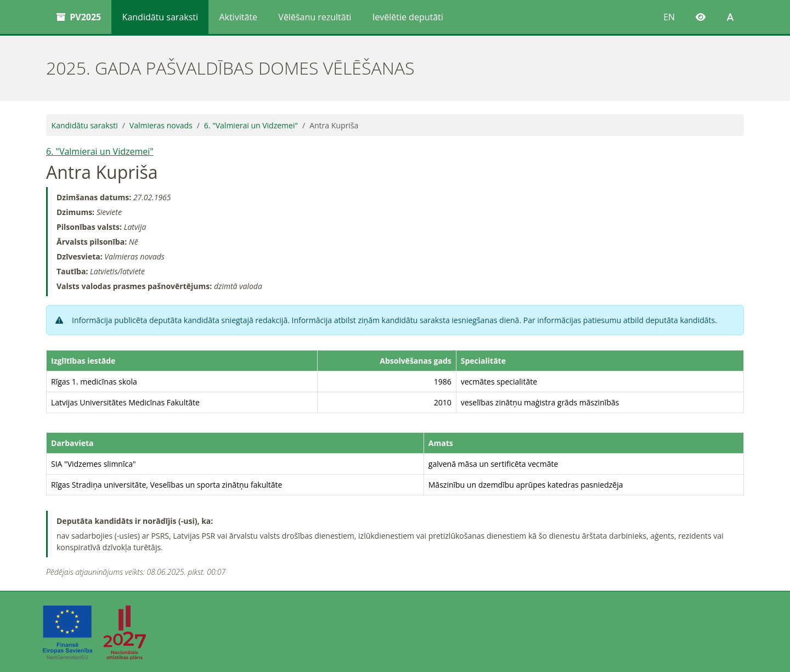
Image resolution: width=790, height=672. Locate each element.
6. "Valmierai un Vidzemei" (251, 125)
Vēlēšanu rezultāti (315, 17)
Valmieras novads (161, 125)
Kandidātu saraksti (160, 17)
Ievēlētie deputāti (408, 17)
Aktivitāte (238, 17)
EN (669, 17)
